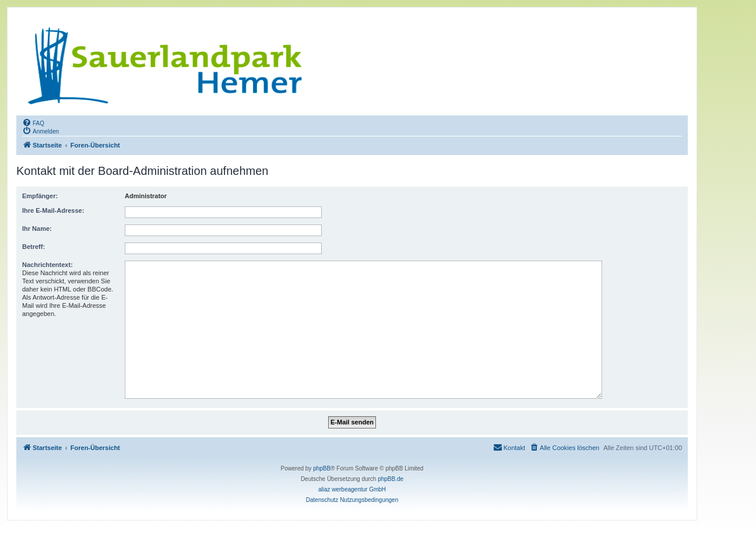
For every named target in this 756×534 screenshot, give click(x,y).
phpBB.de (391, 479)
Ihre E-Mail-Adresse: (53, 210)
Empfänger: (40, 196)
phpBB (322, 468)
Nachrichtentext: (48, 265)
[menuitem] (33, 122)
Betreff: (34, 247)
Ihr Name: (37, 229)
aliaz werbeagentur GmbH (352, 489)
